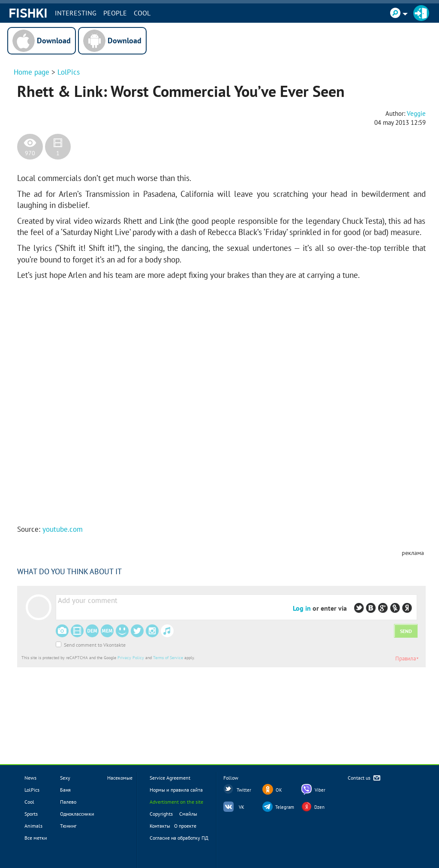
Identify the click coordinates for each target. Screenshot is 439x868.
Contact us (365, 778)
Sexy (65, 778)
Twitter (244, 790)
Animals (33, 826)
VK (242, 807)
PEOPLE (115, 13)
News (30, 778)
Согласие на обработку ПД (179, 838)
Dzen (319, 807)
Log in (302, 608)
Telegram (285, 807)
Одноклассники (77, 814)
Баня (65, 790)
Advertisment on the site (176, 802)
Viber (320, 790)
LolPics (69, 72)
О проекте (185, 826)
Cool (142, 13)
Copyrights (161, 814)
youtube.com (63, 529)
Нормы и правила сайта (176, 790)
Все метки (36, 838)
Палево (68, 802)
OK (279, 790)
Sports (31, 814)
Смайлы (188, 814)
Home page (32, 72)
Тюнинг (68, 826)
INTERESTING (76, 13)
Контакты (160, 826)
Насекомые (120, 778)
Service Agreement (170, 778)
